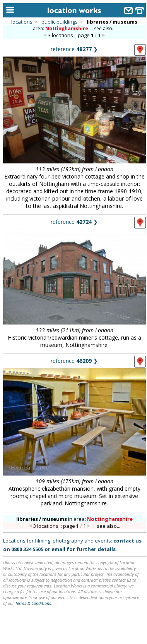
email (58, 549)
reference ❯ (74, 49)
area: (61, 28)
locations (22, 22)
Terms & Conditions (33, 603)
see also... (105, 28)
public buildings (60, 22)
